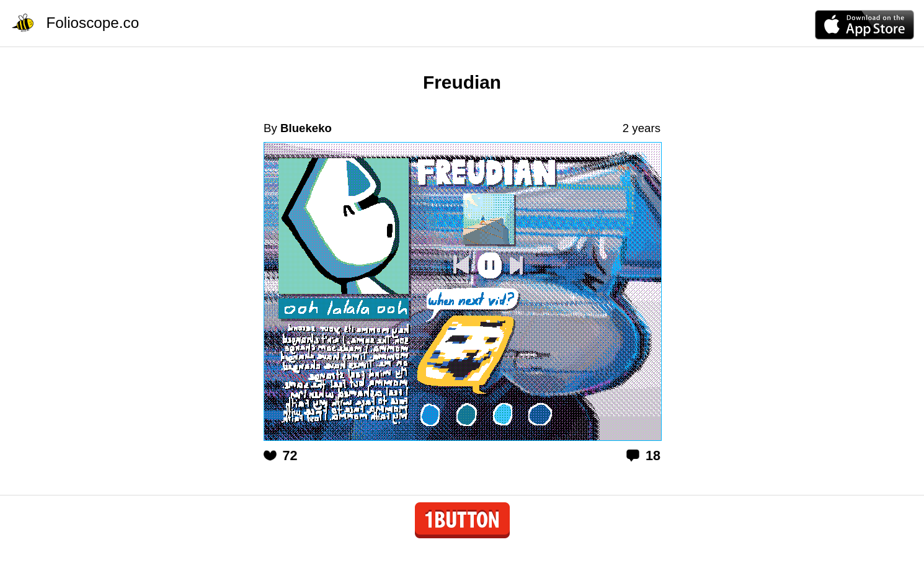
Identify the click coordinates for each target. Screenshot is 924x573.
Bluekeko (306, 128)
